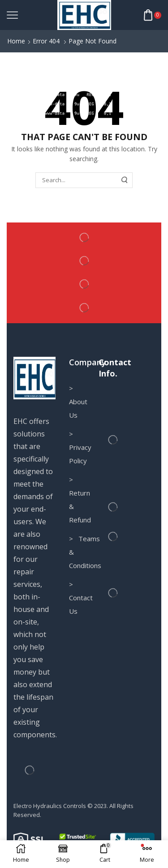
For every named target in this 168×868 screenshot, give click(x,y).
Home (16, 41)
